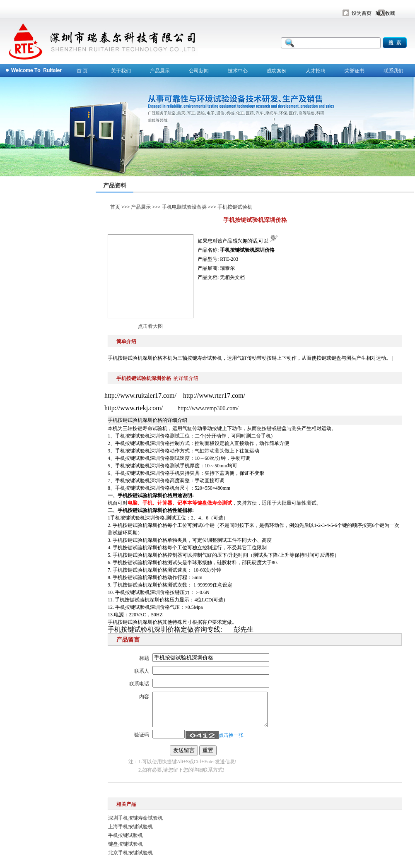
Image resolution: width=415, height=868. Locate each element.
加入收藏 (385, 13)
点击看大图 (150, 326)
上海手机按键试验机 (130, 827)
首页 (115, 207)
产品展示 (160, 71)
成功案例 (277, 71)
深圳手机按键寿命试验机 (135, 818)
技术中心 (238, 71)
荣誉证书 (355, 71)
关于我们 (121, 71)
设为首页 (362, 13)
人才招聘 (316, 71)
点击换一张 (231, 735)
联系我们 (393, 71)
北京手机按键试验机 (130, 853)
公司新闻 (199, 71)
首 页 (82, 71)
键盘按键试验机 (125, 844)
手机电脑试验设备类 (184, 207)
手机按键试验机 (235, 207)
